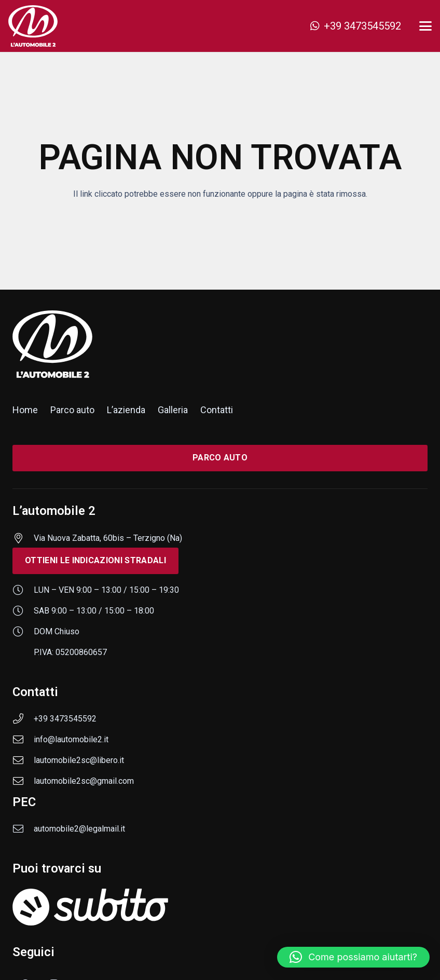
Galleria (173, 410)
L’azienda (126, 410)
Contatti (217, 410)
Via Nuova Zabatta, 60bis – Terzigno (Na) (108, 538)
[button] (425, 26)
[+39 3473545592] (23, 719)
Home (25, 410)
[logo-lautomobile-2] (33, 26)
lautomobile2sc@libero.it (79, 760)
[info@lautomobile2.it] (23, 740)
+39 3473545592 (65, 719)
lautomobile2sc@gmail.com (84, 781)
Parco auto (72, 410)
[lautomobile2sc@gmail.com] (23, 781)
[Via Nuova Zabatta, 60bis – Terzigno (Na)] (23, 538)
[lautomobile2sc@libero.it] (23, 760)
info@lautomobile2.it (71, 739)
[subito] (220, 907)
